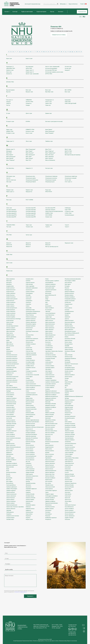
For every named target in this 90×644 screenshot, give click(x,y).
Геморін (28, 105)
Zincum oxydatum (69, 510)
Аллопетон (9, 74)
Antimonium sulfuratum (12, 380)
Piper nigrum (68, 284)
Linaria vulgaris (49, 373)
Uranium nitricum (69, 465)
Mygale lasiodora (49, 447)
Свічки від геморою (50, 209)
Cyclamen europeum (31, 393)
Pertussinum (48, 510)
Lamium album (49, 349)
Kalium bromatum (49, 326)
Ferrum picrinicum (30, 458)
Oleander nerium (49, 485)
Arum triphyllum (10, 414)
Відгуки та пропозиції (72, 641)
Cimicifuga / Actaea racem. (32, 331)
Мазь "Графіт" (29, 151)
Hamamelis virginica (31, 505)
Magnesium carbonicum (51, 391)
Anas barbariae (10, 369)
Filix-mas (28, 461)
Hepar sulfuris (29, 514)
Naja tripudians (49, 456)
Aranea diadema (10, 394)
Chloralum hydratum (31, 326)
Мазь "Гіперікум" (10, 160)
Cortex (27, 369)
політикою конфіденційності (21, 592)
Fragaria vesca (29, 467)
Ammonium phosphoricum (13, 364)
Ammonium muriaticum (12, 362)
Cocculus (28, 346)
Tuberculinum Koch (69, 463)
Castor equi (29, 297)
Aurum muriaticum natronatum (13, 438)
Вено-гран (48, 90)
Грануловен (68, 100)
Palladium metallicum (50, 501)
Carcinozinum (29, 289)
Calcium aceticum (11, 492)
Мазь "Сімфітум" (50, 151)
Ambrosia (9, 353)
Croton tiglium (29, 376)
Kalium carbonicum (50, 328)
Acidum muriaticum (11, 302)
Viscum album (68, 501)
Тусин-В (47, 227)
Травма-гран (49, 225)
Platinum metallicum (70, 291)
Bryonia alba (9, 478)
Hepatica (28, 517)
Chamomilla (29, 308)
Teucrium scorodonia (70, 447)
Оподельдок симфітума (71, 176)
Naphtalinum (48, 458)
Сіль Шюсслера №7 (31, 215)
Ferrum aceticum (30, 445)
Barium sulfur (9, 450)
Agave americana (10, 331)
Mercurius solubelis (50, 432)
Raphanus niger (68, 324)
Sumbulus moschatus (70, 423)
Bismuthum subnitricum (12, 465)
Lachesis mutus (49, 347)
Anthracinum (9, 375)
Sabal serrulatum (69, 347)
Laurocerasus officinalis (51, 356)
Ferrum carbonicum (30, 447)
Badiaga (8, 441)
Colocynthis (29, 356)
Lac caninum (48, 344)
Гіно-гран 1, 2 (10, 100)
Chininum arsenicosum (31, 317)
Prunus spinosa (68, 308)
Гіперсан (8, 101)
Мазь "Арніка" (10, 155)
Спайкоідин (68, 208)
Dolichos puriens (30, 405)
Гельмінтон (29, 103)
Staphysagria (68, 403)
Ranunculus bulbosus (70, 322)
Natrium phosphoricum (51, 470)
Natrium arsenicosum (50, 460)
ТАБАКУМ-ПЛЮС (11, 225)
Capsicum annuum (30, 282)
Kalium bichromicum (50, 324)
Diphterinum (29, 403)
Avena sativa (9, 440)
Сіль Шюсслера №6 (31, 213)
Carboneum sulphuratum (32, 288)
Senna (66, 380)
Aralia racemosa (10, 393)
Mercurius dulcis (49, 429)
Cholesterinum (29, 328)
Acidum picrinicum (11, 309)
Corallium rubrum (30, 365)
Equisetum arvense (30, 423)
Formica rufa (29, 465)
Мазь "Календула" (30, 155)
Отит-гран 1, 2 (68, 182)
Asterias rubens (10, 427)
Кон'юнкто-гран (30, 131)
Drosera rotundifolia (31, 407)
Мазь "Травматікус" (50, 153)
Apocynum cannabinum (12, 387)
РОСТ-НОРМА (29, 200)
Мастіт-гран (68, 149)
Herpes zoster (29, 519)
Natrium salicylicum (50, 472)
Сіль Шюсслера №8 (31, 217)
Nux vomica (48, 483)
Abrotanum (9, 282)
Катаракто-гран (10, 133)
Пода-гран (48, 190)
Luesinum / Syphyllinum (51, 380)
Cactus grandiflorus (11, 485)
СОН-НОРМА (49, 215)
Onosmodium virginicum (51, 490)
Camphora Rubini (10, 517)
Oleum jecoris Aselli (50, 487)
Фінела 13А (9, 245)
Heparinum (28, 516)
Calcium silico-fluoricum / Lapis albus (15, 507)
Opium (47, 492)
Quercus (67, 318)
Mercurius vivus (49, 434)
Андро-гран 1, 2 (30, 70)
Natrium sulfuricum (50, 476)
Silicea (66, 385)
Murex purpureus (49, 445)
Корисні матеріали (44, 11)
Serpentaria (68, 384)
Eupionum (28, 443)
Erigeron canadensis (31, 431)
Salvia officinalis (69, 355)
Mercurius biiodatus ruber (51, 423)
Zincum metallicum (69, 508)
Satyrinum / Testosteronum (71, 364)
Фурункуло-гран (69, 243)
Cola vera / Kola (29, 351)
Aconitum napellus (11, 317)
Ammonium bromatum (12, 356)
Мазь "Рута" (48, 149)
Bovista (8, 474)
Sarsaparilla (68, 362)
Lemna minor (48, 364)
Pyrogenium (68, 313)
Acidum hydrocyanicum (12, 299)
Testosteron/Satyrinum (70, 443)
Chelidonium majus (30, 309)
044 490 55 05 (72, 633)
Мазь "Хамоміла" (50, 156)
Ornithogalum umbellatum (52, 496)
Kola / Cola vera (49, 340)
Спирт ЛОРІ (68, 209)
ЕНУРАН (28, 121)
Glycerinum (29, 487)
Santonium (67, 360)
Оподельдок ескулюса (51, 178)
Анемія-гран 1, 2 (30, 72)
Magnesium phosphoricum (52, 396)
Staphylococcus (69, 402)
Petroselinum (49, 514)
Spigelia (67, 394)
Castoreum (29, 299)
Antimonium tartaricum (12, 382)
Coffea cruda (29, 349)
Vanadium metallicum (70, 476)
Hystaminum (48, 291)
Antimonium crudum (11, 378)
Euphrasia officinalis (30, 441)
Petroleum (48, 512)
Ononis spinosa (49, 488)
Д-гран (8, 113)
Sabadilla (67, 346)
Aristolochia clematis (11, 402)
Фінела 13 (9, 243)
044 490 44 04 (72, 635)
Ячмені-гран (9, 271)
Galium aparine (29, 474)
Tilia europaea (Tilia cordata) (72, 458)
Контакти (65, 11)
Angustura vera (10, 373)
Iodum (47, 304)
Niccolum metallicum (50, 478)
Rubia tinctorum (69, 340)
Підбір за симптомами (29, 11)
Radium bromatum (69, 320)
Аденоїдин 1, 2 (10, 66)
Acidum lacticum (10, 300)
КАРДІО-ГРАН (10, 131)
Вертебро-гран (49, 92)
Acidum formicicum (11, 297)
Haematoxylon (29, 501)
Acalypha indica (10, 286)
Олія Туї (8, 178)
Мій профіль (63, 4)
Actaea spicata (10, 320)
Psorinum (67, 309)
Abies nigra (9, 280)
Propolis (67, 306)
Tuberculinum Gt (69, 461)
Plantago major (68, 289)
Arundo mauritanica (11, 416)
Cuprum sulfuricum (30, 389)
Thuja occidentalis (69, 452)
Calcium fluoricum (11, 498)
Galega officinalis (30, 472)
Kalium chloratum (49, 329)
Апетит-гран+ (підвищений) (52, 66)
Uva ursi (67, 472)
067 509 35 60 (72, 626)
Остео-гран (68, 180)
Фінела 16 (28, 245)
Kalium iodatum (49, 331)
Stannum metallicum (70, 400)
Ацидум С (67, 70)
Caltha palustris (10, 512)
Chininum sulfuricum (31, 320)
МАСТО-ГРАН (68, 151)
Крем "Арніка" (49, 129)
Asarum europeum (11, 420)
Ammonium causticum (12, 360)
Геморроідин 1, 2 (49, 100)
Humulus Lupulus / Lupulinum (52, 280)
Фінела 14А (9, 246)
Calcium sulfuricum (11, 508)
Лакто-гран (29, 141)
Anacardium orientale (11, 367)
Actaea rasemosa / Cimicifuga (13, 318)
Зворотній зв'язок (73, 4)
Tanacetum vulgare (69, 432)
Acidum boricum (10, 291)
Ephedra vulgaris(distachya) (32, 420)
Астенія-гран (68, 66)
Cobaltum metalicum (31, 344)
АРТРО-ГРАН (49, 74)
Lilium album (48, 369)
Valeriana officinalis (69, 474)
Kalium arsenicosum (50, 322)
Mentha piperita (49, 416)
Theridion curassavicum (70, 450)
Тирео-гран (29, 225)
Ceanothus (28, 304)
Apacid (8, 384)
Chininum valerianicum (31, 322)
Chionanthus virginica (31, 324)
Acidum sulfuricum (11, 315)
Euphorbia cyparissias (31, 436)
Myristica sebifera (50, 450)
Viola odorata (68, 494)
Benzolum (9, 456)
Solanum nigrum (69, 389)
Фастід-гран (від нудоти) (52, 246)
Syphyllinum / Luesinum (70, 427)
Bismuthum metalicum (12, 463)
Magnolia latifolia (49, 400)
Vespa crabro (68, 488)
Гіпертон (9, 103)
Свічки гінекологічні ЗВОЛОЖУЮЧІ (54, 211)
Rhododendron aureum (70, 331)
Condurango (29, 358)
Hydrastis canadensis (50, 284)
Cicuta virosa (29, 329)
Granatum (28, 490)
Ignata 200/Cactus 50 (51, 295)
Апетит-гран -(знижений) (32, 74)
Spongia (67, 398)
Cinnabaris (28, 337)
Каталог (7, 11)
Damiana (28, 396)
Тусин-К (67, 225)
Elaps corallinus (29, 416)
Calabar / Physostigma (12, 488)
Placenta (67, 288)
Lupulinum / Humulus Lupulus (52, 382)
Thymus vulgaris (69, 454)
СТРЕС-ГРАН (68, 213)
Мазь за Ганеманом (50, 160)
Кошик (82, 4)
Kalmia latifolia (49, 338)
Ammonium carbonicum (12, 358)
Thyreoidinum (68, 456)
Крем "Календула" (50, 131)
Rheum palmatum (69, 329)
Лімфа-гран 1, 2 (10, 141)
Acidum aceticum (10, 288)
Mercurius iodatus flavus (51, 431)
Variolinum (67, 478)
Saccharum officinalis (70, 351)
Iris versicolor (48, 309)
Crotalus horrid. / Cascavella (32, 375)
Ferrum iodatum (30, 450)
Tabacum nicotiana (69, 431)
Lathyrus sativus (49, 353)
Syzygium (67, 429)
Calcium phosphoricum (12, 505)
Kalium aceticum (49, 320)
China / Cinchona (30, 315)
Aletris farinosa (10, 338)
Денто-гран (29, 113)
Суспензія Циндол (69, 215)
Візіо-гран (28, 90)
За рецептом (82, 11)
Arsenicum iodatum (11, 409)
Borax (8, 470)
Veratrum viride (68, 481)
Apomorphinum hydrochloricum (14, 389)
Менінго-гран (68, 153)
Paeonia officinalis (50, 499)
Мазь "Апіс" (9, 153)
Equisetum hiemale (30, 425)
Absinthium (9, 284)
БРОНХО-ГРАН (10, 82)
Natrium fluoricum (50, 465)
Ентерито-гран (10, 121)
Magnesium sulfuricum (51, 398)
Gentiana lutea (29, 478)
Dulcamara (28, 411)
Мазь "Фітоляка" (49, 155)
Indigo (47, 299)
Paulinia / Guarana (49, 508)
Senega (67, 378)
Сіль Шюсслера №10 (11, 211)
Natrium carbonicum (50, 463)
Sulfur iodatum (68, 422)
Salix (66, 353)
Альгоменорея (29, 66)
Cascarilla (28, 295)
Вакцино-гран (29, 92)
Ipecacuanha (48, 306)
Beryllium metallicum (11, 460)
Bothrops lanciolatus (11, 472)
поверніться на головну (59, 34)
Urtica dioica (68, 467)
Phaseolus (48, 516)
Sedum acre (68, 373)
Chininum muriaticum (31, 318)
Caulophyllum (29, 300)
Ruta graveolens (69, 344)
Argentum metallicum (11, 398)
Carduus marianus (30, 291)
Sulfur (66, 420)
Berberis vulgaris (10, 458)
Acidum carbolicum (11, 293)
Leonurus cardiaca (50, 365)
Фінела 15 (28, 243)
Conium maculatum (30, 360)
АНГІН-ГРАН (29, 68)
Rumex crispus (68, 342)
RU (84, 16)
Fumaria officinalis (30, 470)
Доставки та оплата (54, 641)
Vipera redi (67, 498)
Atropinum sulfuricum (11, 431)
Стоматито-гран (69, 211)
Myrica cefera (49, 449)
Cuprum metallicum (30, 387)
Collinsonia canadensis (31, 355)
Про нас (56, 11)
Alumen (8, 347)
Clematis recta (29, 342)
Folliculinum (29, 463)
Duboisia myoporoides (31, 409)
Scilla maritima (68, 365)
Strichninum (68, 414)
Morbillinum (48, 440)
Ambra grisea (9, 351)
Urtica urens (68, 469)
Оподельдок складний (71, 178)
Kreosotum (48, 342)
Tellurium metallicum (70, 440)
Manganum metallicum (51, 407)
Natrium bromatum (50, 461)
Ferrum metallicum (30, 452)
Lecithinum (48, 360)
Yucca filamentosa (69, 507)
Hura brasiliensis (49, 282)
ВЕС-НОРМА (68, 90)
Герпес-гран (48, 103)
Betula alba (9, 461)
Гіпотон (8, 105)
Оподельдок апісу (30, 176)
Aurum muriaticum (11, 436)
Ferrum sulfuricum (30, 460)
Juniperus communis (50, 318)
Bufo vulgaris (9, 481)
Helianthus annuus (30, 508)
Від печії (8, 92)
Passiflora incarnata (50, 507)
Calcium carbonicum (11, 496)
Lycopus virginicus (50, 387)
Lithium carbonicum (50, 376)
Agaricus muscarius (11, 329)
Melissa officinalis (50, 414)
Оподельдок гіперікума (51, 176)
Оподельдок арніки (31, 178)
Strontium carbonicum (70, 416)
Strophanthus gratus (70, 418)
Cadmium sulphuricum (12, 487)
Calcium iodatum (10, 499)
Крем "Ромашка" (49, 133)
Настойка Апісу (10, 168)
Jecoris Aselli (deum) (50, 313)
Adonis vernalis (10, 322)
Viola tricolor (68, 496)
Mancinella (48, 402)
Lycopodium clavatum (51, 384)
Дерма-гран (48, 113)
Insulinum (48, 300)
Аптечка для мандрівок (51, 68)
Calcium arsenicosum (11, 494)
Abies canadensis (11, 279)
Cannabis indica (10, 519)
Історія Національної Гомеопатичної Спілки (23, 641)
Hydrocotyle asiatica (50, 286)
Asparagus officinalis (11, 423)
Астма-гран (68, 68)
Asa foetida (9, 418)
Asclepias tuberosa (11, 422)
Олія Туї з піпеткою (11, 180)
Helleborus (28, 510)
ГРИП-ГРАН (68, 101)
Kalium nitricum (49, 333)
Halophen (28, 503)
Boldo (8, 469)
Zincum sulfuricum (69, 514)
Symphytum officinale (70, 425)
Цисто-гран (9, 262)
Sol (66, 387)
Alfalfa (8, 340)
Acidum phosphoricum (12, 308)
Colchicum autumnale (31, 353)
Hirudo (47, 279)
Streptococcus (68, 413)
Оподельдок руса (50, 182)
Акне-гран (9, 72)
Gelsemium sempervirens (32, 476)
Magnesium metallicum (51, 394)
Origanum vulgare (50, 494)
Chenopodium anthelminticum (33, 311)
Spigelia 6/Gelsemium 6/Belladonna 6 (74, 396)
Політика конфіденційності (39, 641)
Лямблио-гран (49, 141)
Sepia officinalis (69, 382)
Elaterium (28, 418)
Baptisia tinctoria (10, 443)
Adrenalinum (9, 324)
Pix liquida (67, 286)
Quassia (67, 315)
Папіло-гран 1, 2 (10, 191)
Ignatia (47, 297)
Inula (46, 302)
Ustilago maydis (69, 470)
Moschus (48, 443)
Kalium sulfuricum (49, 337)
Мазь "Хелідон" (49, 158)
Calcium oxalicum (10, 503)
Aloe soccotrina (10, 346)
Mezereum (48, 436)
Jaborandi (48, 311)
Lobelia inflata (49, 378)
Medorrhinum (49, 409)
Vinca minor (68, 492)
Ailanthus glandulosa (11, 337)
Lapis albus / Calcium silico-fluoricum (54, 351)
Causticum (28, 302)
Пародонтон (29, 191)
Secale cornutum (69, 371)
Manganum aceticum (50, 405)
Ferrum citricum (29, 449)
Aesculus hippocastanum (12, 326)
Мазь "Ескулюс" (30, 153)
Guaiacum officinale (31, 498)
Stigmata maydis (69, 407)
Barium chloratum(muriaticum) (13, 447)
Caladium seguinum (11, 490)
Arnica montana (10, 405)
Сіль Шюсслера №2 (11, 217)
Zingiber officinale (69, 517)
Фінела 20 (48, 245)
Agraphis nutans (10, 335)
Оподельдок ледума (51, 180)
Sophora (67, 393)
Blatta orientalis (10, 467)
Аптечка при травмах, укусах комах (54, 72)
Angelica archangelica (11, 371)
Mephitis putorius (49, 422)
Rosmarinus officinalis (70, 338)
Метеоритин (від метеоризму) (73, 155)
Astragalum (9, 429)
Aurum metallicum (11, 434)
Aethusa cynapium (11, 328)
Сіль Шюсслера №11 (11, 213)
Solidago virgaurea (69, 391)
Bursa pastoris (10, 483)
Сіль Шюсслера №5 (31, 211)
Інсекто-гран (29, 58)
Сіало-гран (9, 208)
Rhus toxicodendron (70, 335)
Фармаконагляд (63, 641)
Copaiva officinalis (30, 364)
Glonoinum (28, 485)
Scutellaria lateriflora (70, 369)
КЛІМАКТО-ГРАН (30, 129)
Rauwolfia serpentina (70, 328)
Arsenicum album (10, 407)
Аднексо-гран (10, 70)
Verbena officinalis (69, 485)
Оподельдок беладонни (32, 180)
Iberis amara (48, 293)
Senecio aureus (69, 376)
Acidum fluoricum (10, 295)
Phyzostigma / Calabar (70, 280)
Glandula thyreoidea (31, 483)
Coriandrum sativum (31, 367)
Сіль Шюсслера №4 (31, 209)
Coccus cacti (29, 347)
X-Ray (66, 503)
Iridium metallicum (50, 308)
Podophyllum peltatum (70, 299)
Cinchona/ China (30, 335)
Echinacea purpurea (30, 414)
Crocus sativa (29, 373)
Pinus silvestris (68, 282)
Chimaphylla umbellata (31, 313)
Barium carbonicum (11, 445)
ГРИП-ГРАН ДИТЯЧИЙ (70, 103)
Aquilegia (9, 391)
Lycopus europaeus (50, 385)
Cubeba (28, 378)
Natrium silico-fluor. (50, 474)
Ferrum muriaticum (30, 454)
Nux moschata (49, 481)
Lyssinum (48, 389)
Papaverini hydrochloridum (52, 503)
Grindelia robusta (30, 496)
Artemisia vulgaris (11, 411)
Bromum (8, 476)
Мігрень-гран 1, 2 (11, 149)
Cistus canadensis (30, 340)
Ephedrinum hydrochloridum (32, 422)
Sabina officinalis (69, 349)
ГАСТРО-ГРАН (29, 101)
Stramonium (68, 411)
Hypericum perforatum (51, 289)
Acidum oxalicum (10, 306)
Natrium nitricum (49, 469)
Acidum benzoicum (11, 289)
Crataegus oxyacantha (31, 371)
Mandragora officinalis (51, 403)
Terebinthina (68, 441)
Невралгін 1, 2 (29, 168)
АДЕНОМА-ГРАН (11, 68)
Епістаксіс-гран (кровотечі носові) (54, 121)
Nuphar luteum (49, 479)
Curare (27, 391)
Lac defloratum (49, 346)
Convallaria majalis (30, 362)
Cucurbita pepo (29, 380)
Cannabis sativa (30, 279)
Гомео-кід (48, 105)
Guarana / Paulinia (30, 499)
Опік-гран (9, 182)
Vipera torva (68, 499)
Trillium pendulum (69, 460)
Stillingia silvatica (69, 409)
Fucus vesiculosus (30, 469)
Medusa (47, 411)
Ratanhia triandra (69, 326)
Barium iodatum (10, 449)
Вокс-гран (67, 92)
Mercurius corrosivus (50, 425)
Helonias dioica (29, 512)
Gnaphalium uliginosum (31, 488)
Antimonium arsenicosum (12, 376)
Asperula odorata (10, 425)
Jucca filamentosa (50, 315)
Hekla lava (28, 507)
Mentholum (48, 418)
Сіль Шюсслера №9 (50, 208)
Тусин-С (67, 227)
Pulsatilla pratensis (69, 311)
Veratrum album (69, 479)
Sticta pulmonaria (69, 405)
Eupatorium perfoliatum (31, 434)
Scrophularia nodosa (70, 367)
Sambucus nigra (69, 356)
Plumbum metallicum (70, 297)
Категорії (16, 11)
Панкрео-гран (10, 190)
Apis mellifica (9, 385)
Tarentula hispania (69, 438)
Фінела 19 (48, 243)
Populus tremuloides (70, 300)
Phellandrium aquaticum (51, 517)
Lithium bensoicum (50, 375)
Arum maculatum (10, 413)
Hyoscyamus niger (50, 288)
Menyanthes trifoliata (50, 420)
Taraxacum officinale (70, 434)
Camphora (9, 514)
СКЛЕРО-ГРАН (49, 213)
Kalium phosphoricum (50, 335)
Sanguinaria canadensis (70, 358)
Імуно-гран (9, 58)
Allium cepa (9, 342)
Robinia (67, 337)
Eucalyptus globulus (31, 432)
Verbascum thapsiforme (71, 483)
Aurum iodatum (10, 432)
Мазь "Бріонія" (10, 158)
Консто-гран (29, 133)
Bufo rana (9, 479)
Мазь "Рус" (29, 160)
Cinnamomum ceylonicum (32, 338)
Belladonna (9, 452)
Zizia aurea (67, 519)
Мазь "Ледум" (29, 158)
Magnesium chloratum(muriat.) (53, 393)
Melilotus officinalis (50, 413)
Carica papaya (29, 293)
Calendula (9, 510)
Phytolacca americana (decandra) (73, 279)
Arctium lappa (10, 396)
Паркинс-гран (29, 190)
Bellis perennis (10, 454)
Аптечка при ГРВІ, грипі (51, 70)
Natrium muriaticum (50, 467)
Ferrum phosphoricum (31, 456)
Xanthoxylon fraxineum (70, 505)
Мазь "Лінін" (29, 156)
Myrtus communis (50, 454)
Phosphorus (48, 519)
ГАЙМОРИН (29, 100)
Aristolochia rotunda (11, 403)
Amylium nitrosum (11, 365)
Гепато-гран (48, 101)
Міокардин (9, 151)
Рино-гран (9, 200)
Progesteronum (69, 304)
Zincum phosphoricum (70, 512)
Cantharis (28, 280)
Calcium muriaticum (11, 501)
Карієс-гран (9, 129)
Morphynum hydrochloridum (52, 441)
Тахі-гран (9, 227)
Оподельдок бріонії (31, 182)
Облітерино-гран (11, 176)
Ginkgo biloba (29, 479)
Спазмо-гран (49, 217)
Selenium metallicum (70, 375)
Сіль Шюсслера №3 (31, 208)
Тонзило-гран (29, 227)
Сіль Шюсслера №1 (11, 209)
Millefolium (48, 438)
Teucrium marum (69, 445)
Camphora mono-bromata (13, 516)
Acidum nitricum (10, 304)
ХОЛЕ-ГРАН (9, 254)
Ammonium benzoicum (12, 355)
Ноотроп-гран (49, 168)
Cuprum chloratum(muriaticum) (33, 385)
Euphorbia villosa (30, 440)
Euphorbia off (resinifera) (32, 438)
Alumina (8, 349)
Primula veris (68, 302)
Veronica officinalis (69, 487)
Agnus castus (10, 333)
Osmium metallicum (50, 498)
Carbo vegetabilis (30, 286)
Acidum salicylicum (11, 311)
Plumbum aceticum (69, 293)
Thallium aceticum (69, 449)
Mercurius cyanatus (50, 427)
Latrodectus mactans (50, 355)
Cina (27, 333)
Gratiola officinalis (30, 494)
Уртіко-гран (29, 235)
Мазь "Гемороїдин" (31, 149)
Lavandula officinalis (50, 358)
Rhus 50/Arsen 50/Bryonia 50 (72, 333)
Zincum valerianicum (70, 516)
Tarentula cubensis (69, 436)
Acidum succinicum (11, 313)
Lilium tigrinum (49, 371)
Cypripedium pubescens (32, 394)
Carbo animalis (29, 284)
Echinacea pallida (30, 413)
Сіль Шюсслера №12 (11, 215)
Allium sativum (10, 344)
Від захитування (10, 90)
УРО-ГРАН (9, 235)
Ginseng (28, 481)
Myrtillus (47, 452)
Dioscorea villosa (30, 402)
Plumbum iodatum (69, 295)
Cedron (28, 306)
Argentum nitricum (11, 400)
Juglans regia (48, 317)
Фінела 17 (28, 246)
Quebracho (67, 317)
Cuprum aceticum (30, 382)
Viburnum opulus (69, 490)
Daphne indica (29, 398)
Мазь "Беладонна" (11, 156)
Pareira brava (48, 505)
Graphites (28, 492)
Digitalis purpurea (30, 400)
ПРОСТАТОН (49, 191)
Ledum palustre (49, 362)
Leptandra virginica (50, 367)
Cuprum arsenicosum (31, 384)
